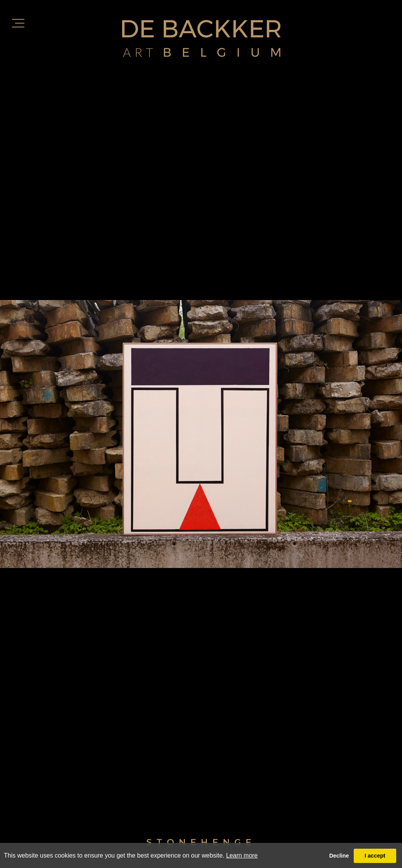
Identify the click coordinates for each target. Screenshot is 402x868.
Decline (339, 856)
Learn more (242, 855)
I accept (375, 856)
